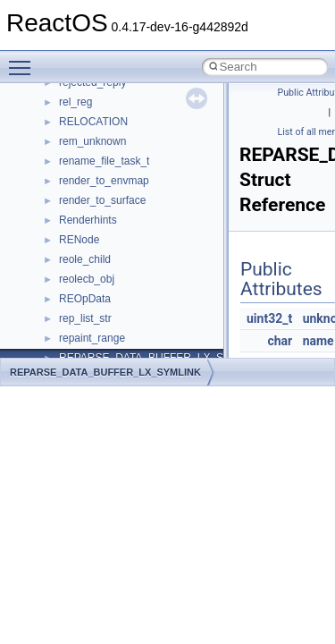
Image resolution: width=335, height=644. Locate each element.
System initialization (77, 275)
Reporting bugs (67, 235)
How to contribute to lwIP (90, 157)
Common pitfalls (69, 196)
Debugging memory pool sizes (102, 216)
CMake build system (79, 176)
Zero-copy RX (63, 255)
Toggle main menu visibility (24, 60)
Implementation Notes (83, 334)
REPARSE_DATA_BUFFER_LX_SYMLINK (105, 372)
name (318, 341)
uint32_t (269, 318)
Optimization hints (73, 314)
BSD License (61, 353)
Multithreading (64, 294)
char (280, 341)
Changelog (56, 137)
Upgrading (55, 117)
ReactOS (38, 97)
